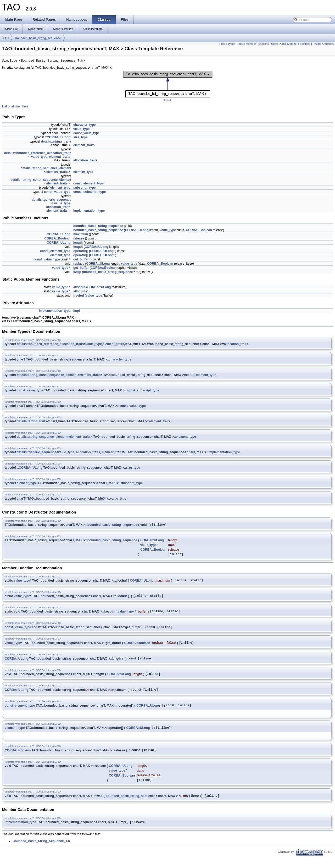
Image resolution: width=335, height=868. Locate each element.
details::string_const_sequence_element (41, 181)
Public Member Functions (253, 44)
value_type (81, 130)
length (78, 243)
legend (167, 101)
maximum (81, 235)
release (79, 239)
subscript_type (84, 188)
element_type (83, 173)
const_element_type (88, 184)
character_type (84, 125)
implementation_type (89, 211)
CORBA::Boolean (199, 231)
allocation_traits (85, 161)
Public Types (227, 44)
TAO (6, 38)
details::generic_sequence (51, 200)
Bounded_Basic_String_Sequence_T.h (41, 853)
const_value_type (86, 134)
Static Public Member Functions (291, 44)
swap (77, 273)
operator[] (81, 252)
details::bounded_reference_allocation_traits (38, 154)
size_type (80, 138)
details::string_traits (56, 142)
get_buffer (81, 260)
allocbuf (79, 288)
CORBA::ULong (59, 138)
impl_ (77, 312)
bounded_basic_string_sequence (38, 38)
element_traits (84, 146)
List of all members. (16, 107)
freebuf (79, 296)
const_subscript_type (90, 193)
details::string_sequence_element (46, 169)
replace (79, 264)
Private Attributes (323, 44)
